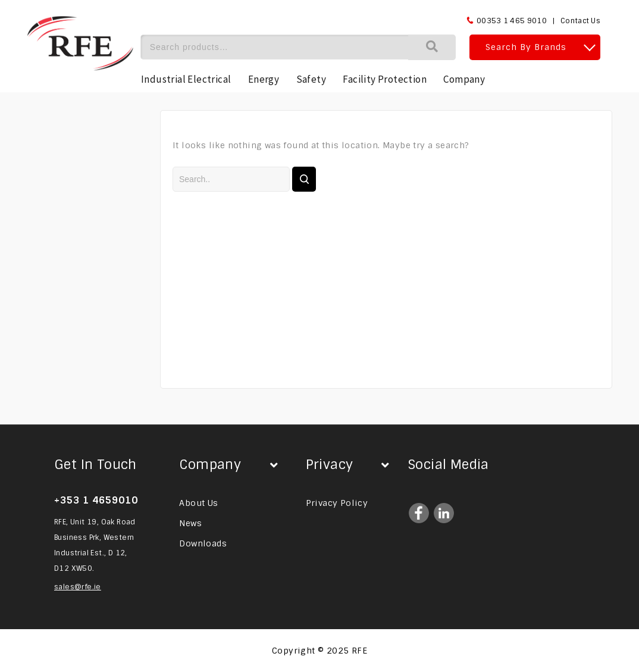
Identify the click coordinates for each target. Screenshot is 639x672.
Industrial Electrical (186, 79)
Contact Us (580, 21)
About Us (198, 503)
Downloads (203, 543)
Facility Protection (385, 79)
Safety (311, 79)
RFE (359, 651)
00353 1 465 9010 (512, 21)
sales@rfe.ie (78, 587)
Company (464, 79)
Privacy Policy (337, 503)
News (190, 523)
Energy (264, 79)
